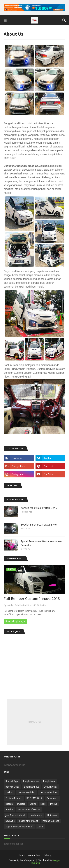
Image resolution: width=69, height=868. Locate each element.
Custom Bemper (14, 798)
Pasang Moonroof (29, 821)
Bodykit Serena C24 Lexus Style (39, 525)
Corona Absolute (48, 793)
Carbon (9, 793)
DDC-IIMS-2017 (34, 798)
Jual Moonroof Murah (29, 810)
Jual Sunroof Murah (15, 815)
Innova (54, 804)
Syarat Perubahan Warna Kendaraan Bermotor (41, 543)
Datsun (9, 804)
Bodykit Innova (32, 787)
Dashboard (52, 798)
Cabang (48, 855)
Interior (9, 810)
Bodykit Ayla (49, 781)
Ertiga (33, 804)
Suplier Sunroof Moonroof (19, 827)
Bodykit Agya (12, 781)
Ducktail (21, 804)
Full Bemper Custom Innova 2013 (32, 599)
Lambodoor (36, 815)
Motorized (52, 815)
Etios (43, 804)
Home (22, 855)
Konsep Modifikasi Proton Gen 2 (39, 508)
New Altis (10, 821)
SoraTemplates (28, 860)
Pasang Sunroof (51, 821)
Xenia (40, 827)
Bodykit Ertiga (13, 787)
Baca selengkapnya (15, 621)
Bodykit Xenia (51, 787)
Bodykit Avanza (31, 781)
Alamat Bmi (34, 855)
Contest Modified (26, 793)
